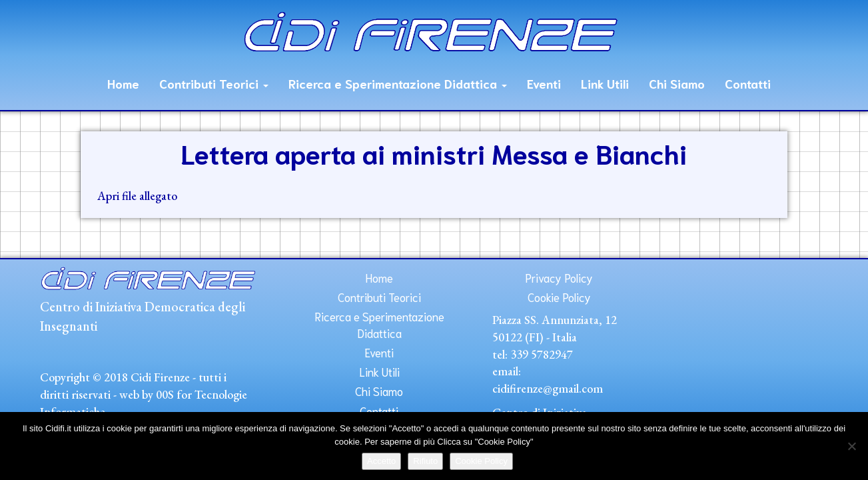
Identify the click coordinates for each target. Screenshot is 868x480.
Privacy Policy (559, 277)
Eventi (544, 83)
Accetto (381, 461)
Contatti (748, 83)
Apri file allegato (137, 196)
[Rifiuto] (851, 446)
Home (123, 83)
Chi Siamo (677, 83)
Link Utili (605, 83)
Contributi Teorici (214, 83)
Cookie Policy (559, 297)
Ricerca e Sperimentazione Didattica (398, 83)
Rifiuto (425, 461)
